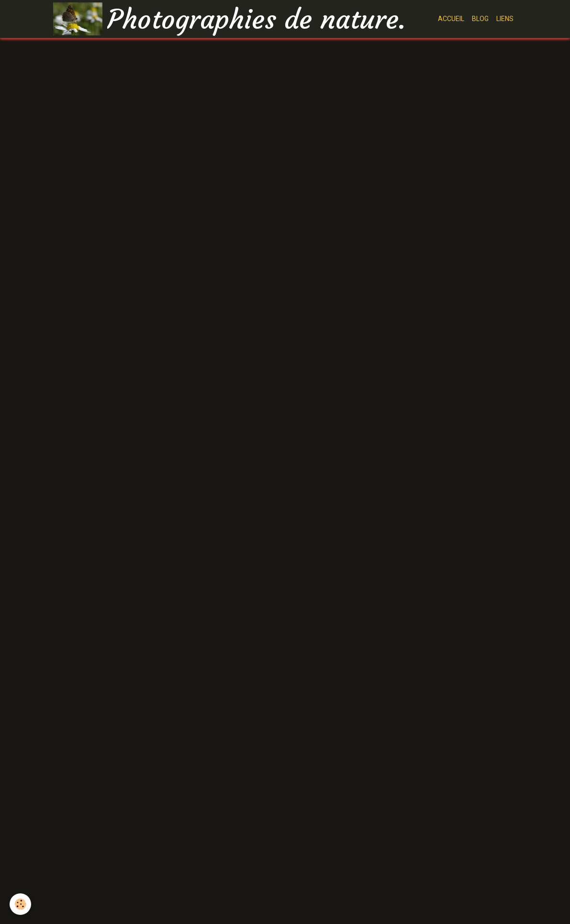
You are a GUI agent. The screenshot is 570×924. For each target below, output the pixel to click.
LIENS (505, 19)
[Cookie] (20, 904)
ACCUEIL (451, 19)
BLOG (480, 19)
